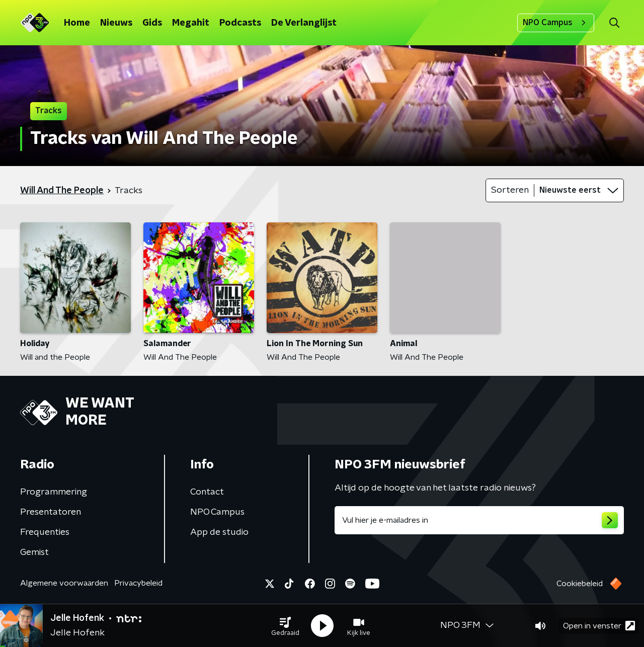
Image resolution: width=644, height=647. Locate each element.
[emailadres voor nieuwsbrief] (479, 520)
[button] (285, 626)
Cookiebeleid (580, 584)
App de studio (219, 532)
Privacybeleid (138, 583)
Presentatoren (51, 512)
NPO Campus (556, 23)
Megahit (191, 23)
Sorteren (510, 190)
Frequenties (45, 532)
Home (77, 23)
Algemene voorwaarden (64, 583)
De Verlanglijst (304, 23)
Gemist (34, 552)
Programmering (54, 492)
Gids (152, 23)
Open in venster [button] (599, 626)
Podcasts (240, 23)
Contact (207, 492)
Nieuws (116, 23)
